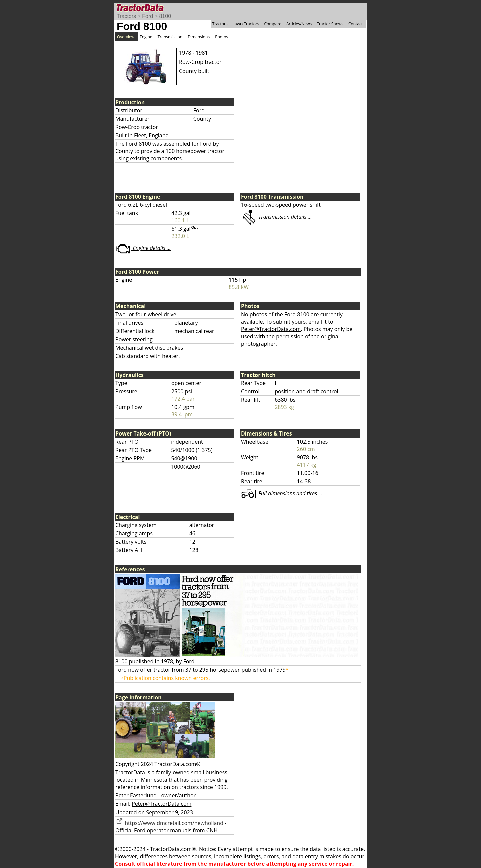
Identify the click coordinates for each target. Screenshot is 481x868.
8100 (165, 16)
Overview (126, 37)
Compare (273, 24)
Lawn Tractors (246, 24)
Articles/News (299, 24)
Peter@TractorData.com (271, 329)
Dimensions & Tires (266, 433)
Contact (356, 24)
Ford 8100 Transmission (272, 197)
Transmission (170, 37)
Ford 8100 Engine (138, 197)
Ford (147, 16)
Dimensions (199, 37)
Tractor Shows (330, 24)
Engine (146, 37)
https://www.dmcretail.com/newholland (169, 823)
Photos (222, 37)
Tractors (126, 16)
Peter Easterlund (136, 795)
